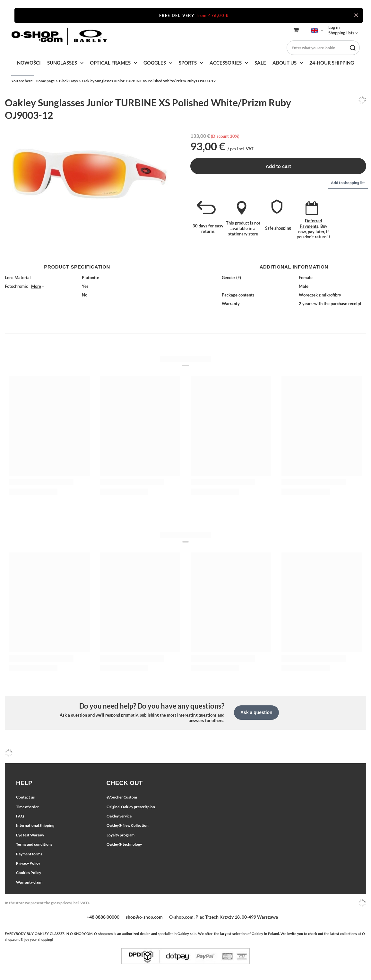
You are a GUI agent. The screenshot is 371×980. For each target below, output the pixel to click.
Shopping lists (341, 33)
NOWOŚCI (29, 63)
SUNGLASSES (62, 63)
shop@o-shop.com (144, 917)
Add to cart (278, 166)
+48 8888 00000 (103, 917)
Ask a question (256, 712)
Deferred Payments (311, 223)
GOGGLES (155, 63)
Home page (45, 81)
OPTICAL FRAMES (110, 63)
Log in (334, 27)
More (36, 286)
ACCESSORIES (226, 63)
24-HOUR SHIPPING (332, 63)
